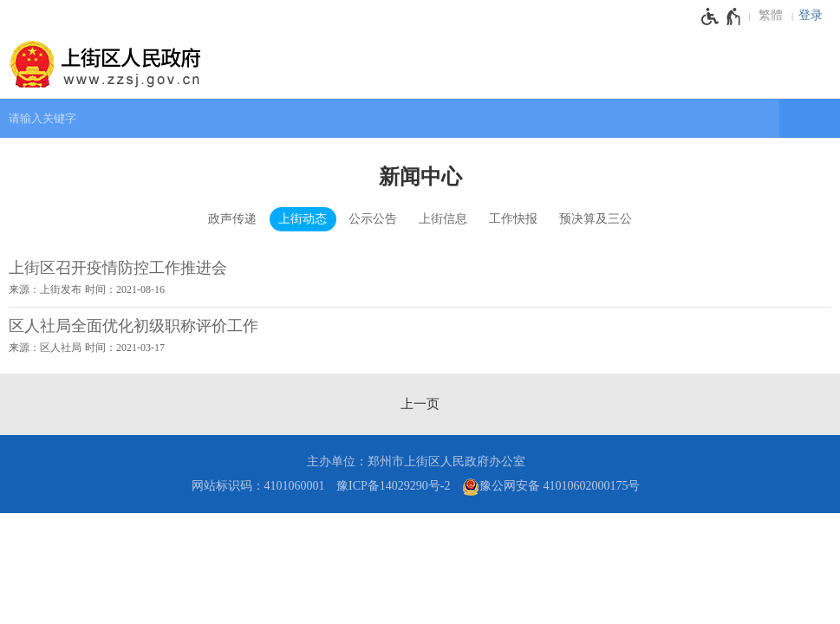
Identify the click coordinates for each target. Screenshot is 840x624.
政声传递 (232, 219)
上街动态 (303, 219)
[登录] (815, 16)
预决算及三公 (596, 219)
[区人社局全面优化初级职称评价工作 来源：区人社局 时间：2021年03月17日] (420, 336)
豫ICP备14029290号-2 (393, 486)
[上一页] (420, 404)
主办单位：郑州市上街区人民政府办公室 (416, 461)
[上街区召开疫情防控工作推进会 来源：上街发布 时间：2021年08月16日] (420, 278)
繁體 (771, 15)
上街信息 (443, 219)
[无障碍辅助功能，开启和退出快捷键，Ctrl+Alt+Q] (722, 16)
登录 (811, 15)
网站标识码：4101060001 (258, 486)
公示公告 (373, 219)
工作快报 (513, 219)
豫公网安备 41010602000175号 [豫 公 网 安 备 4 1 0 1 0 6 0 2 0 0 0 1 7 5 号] (551, 487)
